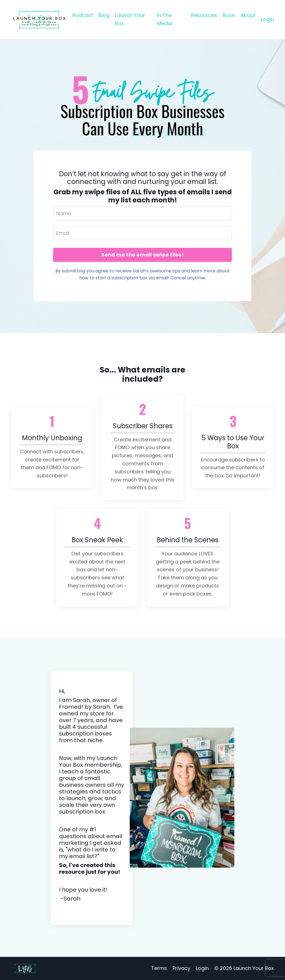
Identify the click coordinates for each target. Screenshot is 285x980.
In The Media (164, 19)
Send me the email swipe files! (142, 255)
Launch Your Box (130, 19)
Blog (104, 15)
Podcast (83, 15)
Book (229, 15)
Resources (204, 15)
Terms (159, 968)
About (248, 15)
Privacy (181, 968)
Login (267, 19)
